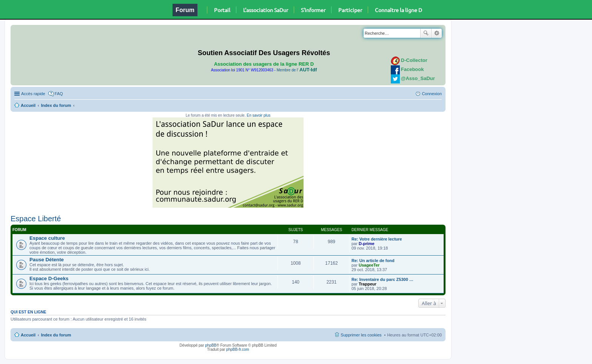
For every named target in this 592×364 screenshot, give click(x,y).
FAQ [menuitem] (59, 94)
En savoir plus (258, 115)
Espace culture (47, 238)
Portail (222, 10)
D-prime (367, 244)
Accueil (28, 105)
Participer (350, 10)
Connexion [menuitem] (432, 94)
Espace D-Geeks (49, 278)
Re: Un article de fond (373, 261)
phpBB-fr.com (238, 349)
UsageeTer (369, 265)
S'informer (313, 10)
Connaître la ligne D (399, 10)
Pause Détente (47, 260)
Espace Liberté (36, 219)
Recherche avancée (437, 33)
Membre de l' (297, 70)
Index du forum (56, 105)
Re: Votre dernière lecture (377, 239)
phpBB (211, 345)
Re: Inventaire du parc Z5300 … (382, 279)
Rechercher (426, 33)
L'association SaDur (266, 10)
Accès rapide (33, 94)
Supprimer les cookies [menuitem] (361, 335)
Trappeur (368, 284)
